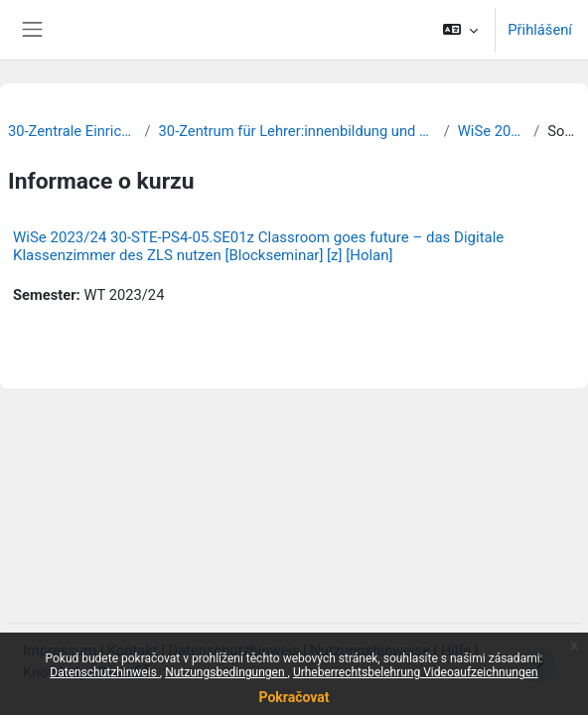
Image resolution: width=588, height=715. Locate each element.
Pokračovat (294, 697)
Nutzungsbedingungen (226, 672)
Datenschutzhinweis (105, 672)
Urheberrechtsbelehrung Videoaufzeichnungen (416, 672)
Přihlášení (540, 30)
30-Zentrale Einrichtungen (73, 131)
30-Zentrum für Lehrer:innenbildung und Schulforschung (297, 131)
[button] (460, 30)
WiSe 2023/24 (492, 131)
